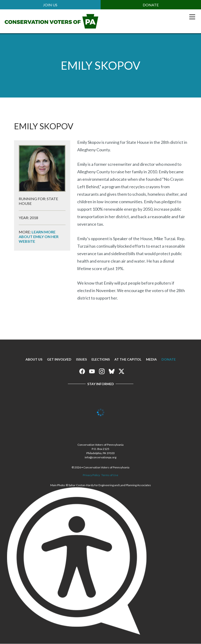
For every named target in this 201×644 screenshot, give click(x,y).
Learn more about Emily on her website (39, 237)
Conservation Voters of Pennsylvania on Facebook (82, 371)
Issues (81, 359)
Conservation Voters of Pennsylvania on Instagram (102, 371)
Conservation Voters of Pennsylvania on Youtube (92, 371)
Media (151, 359)
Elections (101, 359)
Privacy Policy (91, 475)
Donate (151, 5)
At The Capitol (128, 359)
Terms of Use (110, 475)
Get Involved (59, 359)
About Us (34, 359)
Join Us (50, 5)
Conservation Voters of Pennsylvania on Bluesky (112, 371)
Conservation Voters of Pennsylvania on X (121, 371)
